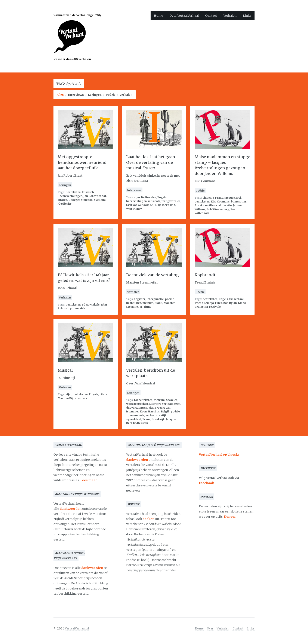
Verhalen (230, 16)
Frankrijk (158, 419)
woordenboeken (137, 404)
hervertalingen (136, 201)
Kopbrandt (205, 275)
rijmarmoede (135, 415)
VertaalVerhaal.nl (77, 628)
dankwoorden (71, 509)
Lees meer (89, 480)
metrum (148, 303)
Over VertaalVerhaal (184, 16)
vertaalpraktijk (156, 415)
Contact (211, 16)
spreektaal (134, 419)
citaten (62, 200)
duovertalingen (137, 408)
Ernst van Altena (206, 205)
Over (210, 628)
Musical (65, 370)
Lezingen (95, 95)
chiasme (208, 198)
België (165, 411)
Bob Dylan (230, 303)
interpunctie (155, 299)
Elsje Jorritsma (165, 205)
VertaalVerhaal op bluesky (219, 455)
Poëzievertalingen (70, 196)
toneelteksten (143, 400)
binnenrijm (238, 202)
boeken (149, 519)
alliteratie (225, 205)
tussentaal (236, 299)
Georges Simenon (81, 200)
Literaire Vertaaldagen (165, 404)
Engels (162, 197)
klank (158, 303)
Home (158, 16)
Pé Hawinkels (91, 305)
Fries (219, 303)
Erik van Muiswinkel (140, 205)
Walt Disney (134, 209)
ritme (147, 307)
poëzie (169, 299)
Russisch (88, 192)
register (140, 299)
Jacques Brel (233, 198)
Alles (60, 95)
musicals (154, 201)
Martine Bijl (66, 398)
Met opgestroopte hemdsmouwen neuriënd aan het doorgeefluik (82, 162)
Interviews (76, 95)
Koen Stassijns (150, 411)
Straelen (172, 400)
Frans (219, 198)
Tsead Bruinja (204, 303)
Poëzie (111, 95)
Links (247, 16)
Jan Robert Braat (95, 196)
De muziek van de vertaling (153, 275)
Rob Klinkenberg (218, 209)
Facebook (206, 483)
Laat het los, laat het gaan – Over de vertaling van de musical (153, 162)
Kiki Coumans (220, 202)
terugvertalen (171, 201)
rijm (137, 197)
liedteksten (73, 192)
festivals (215, 307)
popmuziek (77, 308)
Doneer (230, 517)
